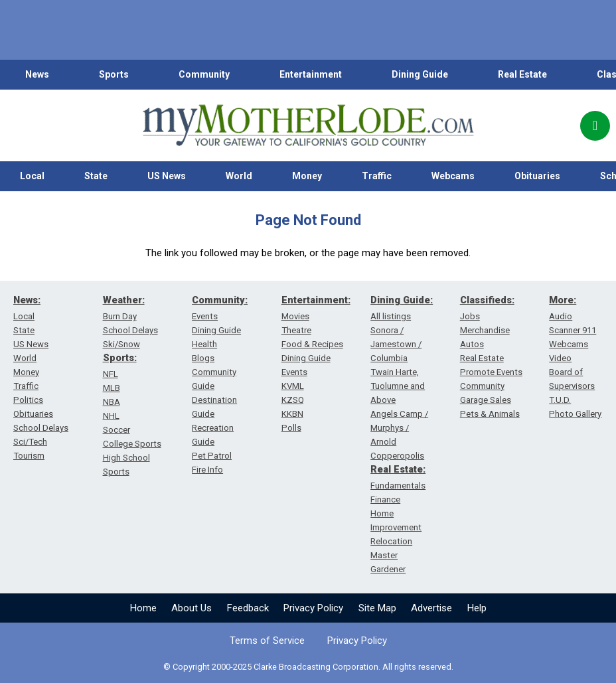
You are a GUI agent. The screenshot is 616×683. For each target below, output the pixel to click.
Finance (385, 499)
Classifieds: (487, 300)
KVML (293, 386)
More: (563, 300)
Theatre (296, 330)
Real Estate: (398, 469)
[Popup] (595, 126)
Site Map (377, 608)
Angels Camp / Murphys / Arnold (399, 428)
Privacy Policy (313, 608)
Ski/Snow (121, 344)
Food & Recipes (312, 344)
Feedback (248, 608)
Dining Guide (420, 74)
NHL (111, 416)
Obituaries (537, 176)
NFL (111, 374)
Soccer (116, 430)
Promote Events (491, 372)
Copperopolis (397, 456)
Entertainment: (316, 300)
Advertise (431, 608)
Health (204, 344)
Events (205, 316)
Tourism (29, 456)
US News (167, 176)
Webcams (453, 176)
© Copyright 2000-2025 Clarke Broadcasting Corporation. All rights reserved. (308, 667)
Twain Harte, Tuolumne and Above (398, 386)
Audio (561, 316)
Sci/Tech (30, 442)
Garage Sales (486, 400)
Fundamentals (398, 486)
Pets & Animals (490, 414)
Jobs (470, 316)
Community (204, 74)
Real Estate (522, 74)
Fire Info (207, 470)
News (37, 74)
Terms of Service (267, 641)
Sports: (120, 358)
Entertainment (311, 74)
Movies (295, 316)
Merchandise (485, 330)
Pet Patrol (212, 456)
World (239, 176)
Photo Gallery (575, 414)
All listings (391, 316)
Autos (472, 344)
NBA (112, 402)
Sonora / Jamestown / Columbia (396, 344)
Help (477, 608)
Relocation (391, 541)
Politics (28, 400)
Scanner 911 (573, 330)
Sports (114, 74)
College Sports (132, 444)
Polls (291, 428)
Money (307, 176)
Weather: (124, 300)
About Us (192, 608)
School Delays (41, 428)
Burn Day (120, 316)
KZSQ (293, 400)
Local (32, 176)
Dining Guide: (402, 300)
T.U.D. (560, 400)
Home (143, 608)
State (96, 176)
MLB (112, 388)
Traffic (377, 176)
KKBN (292, 414)
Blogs (203, 358)
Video (560, 358)
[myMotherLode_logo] (308, 125)
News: (27, 300)
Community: (220, 300)
